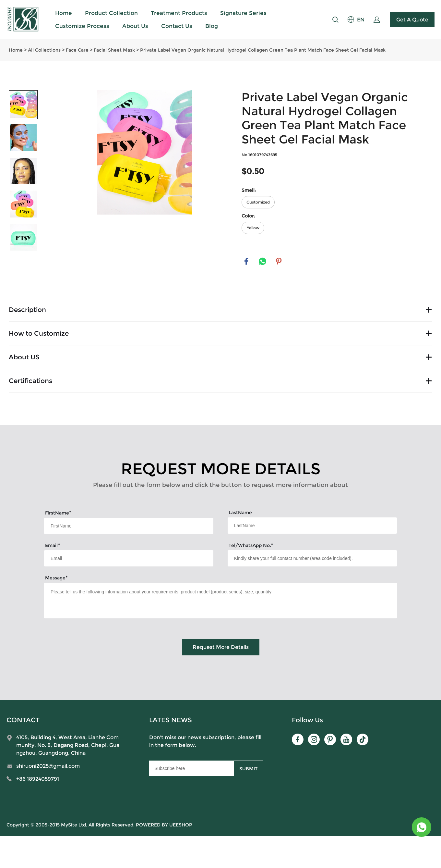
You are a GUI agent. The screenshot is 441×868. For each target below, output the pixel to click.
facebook (246, 262)
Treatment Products (179, 13)
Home (64, 13)
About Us (135, 26)
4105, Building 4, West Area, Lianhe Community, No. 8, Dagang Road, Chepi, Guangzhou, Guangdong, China (68, 745)
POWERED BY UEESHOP (164, 825)
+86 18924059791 (38, 779)
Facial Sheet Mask (114, 50)
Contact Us (177, 26)
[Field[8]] (312, 526)
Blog (212, 26)
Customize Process (82, 26)
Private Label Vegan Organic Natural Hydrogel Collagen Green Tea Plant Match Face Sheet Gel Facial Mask (263, 50)
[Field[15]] (312, 558)
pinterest (279, 262)
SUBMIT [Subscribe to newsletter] (248, 769)
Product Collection (111, 13)
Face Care (77, 50)
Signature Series (243, 13)
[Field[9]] (129, 558)
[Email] (191, 768)
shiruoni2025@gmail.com (48, 766)
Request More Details (221, 647)
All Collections (44, 50)
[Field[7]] (129, 526)
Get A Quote (412, 20)
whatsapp (263, 262)
